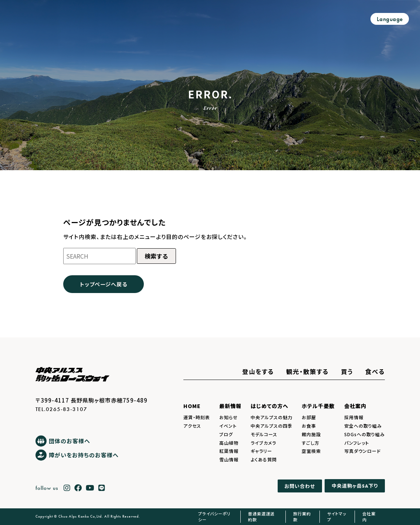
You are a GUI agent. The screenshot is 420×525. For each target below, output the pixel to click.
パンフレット (357, 443)
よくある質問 (264, 459)
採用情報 (354, 417)
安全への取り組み (363, 426)
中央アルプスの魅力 (272, 417)
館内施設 (311, 434)
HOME (192, 406)
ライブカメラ (263, 443)
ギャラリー (261, 451)
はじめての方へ (270, 406)
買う (347, 371)
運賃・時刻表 (197, 417)
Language (390, 19)
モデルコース (264, 434)
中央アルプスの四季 (272, 426)
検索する (156, 256)
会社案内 (355, 406)
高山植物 (229, 443)
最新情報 (230, 406)
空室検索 (311, 451)
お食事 (309, 426)
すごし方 (311, 443)
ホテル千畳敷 (318, 406)
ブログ (226, 434)
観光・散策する (307, 371)
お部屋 (309, 417)
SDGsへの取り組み (365, 434)
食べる (375, 371)
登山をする (258, 371)
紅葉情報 (229, 451)
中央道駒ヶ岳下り (355, 486)
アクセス (192, 426)
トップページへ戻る (104, 284)
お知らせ (228, 417)
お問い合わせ (300, 486)
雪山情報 (229, 459)
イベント (228, 426)
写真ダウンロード (363, 451)
